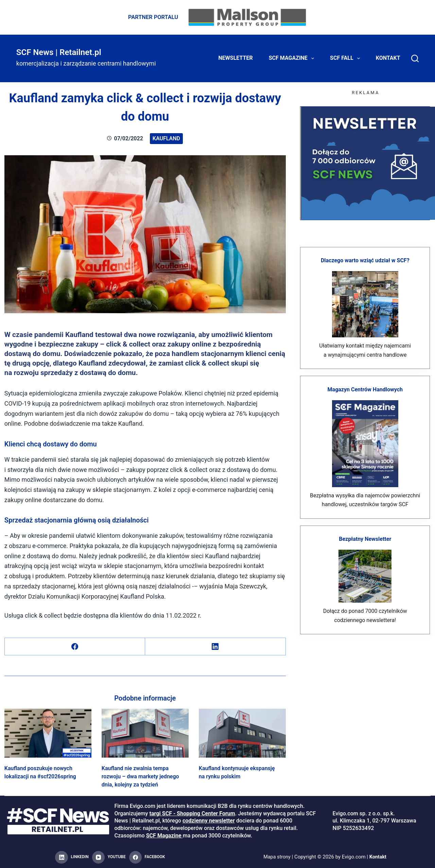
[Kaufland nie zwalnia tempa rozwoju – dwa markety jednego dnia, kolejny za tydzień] (145, 732)
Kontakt (388, 58)
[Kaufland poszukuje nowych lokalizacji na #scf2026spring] (48, 732)
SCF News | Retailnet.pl (59, 52)
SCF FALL (346, 58)
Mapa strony (276, 856)
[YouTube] (109, 857)
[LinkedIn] (215, 646)
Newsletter (236, 58)
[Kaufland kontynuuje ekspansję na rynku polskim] (242, 732)
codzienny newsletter (209, 820)
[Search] (415, 58)
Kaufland (166, 138)
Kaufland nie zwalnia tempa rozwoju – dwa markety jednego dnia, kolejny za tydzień (140, 776)
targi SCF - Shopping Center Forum (192, 813)
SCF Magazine (293, 58)
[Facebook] (75, 646)
